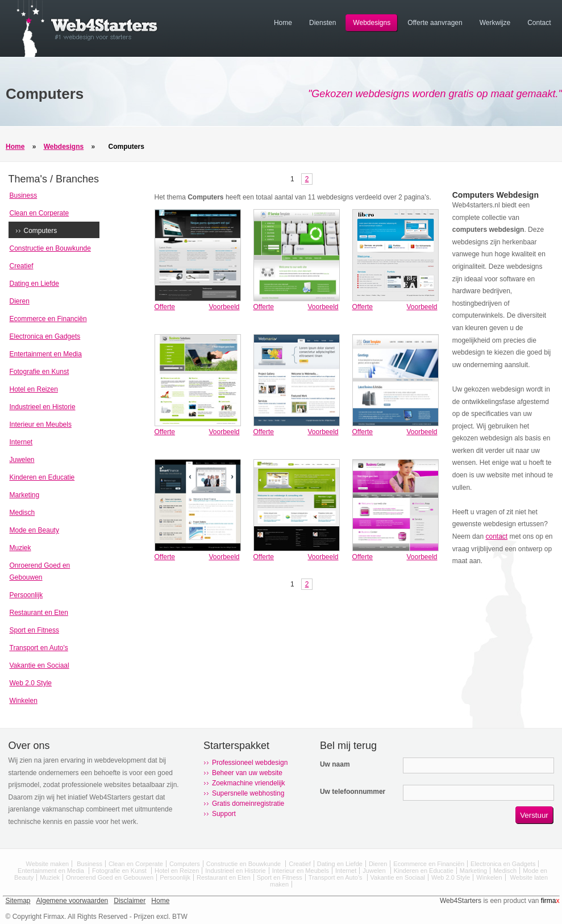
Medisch (22, 513)
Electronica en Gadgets (45, 336)
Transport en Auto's (39, 648)
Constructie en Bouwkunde (50, 248)
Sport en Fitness (34, 630)
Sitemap (18, 901)
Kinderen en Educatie (42, 477)
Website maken (48, 864)
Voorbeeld (224, 307)
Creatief (22, 266)
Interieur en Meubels (41, 424)
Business (24, 195)
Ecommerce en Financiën (48, 319)
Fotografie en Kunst (39, 372)
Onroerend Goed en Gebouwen (110, 877)
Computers (126, 147)
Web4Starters (461, 901)
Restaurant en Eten (39, 613)
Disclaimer (130, 901)
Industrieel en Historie (43, 407)
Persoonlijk (26, 595)
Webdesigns (64, 147)
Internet (21, 442)
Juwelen (22, 460)
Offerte (165, 307)
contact (496, 536)
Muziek (20, 548)
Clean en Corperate (39, 213)
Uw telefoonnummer (353, 792)
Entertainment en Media (46, 354)
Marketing (25, 495)
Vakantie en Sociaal (39, 665)
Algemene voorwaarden (72, 901)
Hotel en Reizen (34, 389)
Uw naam (335, 764)
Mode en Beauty (34, 530)
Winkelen (24, 701)
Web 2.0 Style (31, 683)
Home (15, 147)
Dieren (20, 301)
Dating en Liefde (34, 284)
